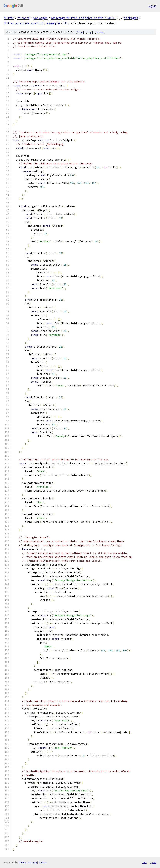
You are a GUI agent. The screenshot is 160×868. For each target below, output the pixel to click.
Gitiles (22, 862)
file (80, 32)
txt (144, 862)
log (89, 32)
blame (100, 32)
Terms (43, 862)
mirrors (23, 18)
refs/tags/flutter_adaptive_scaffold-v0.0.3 (84, 18)
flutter (9, 18)
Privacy (32, 862)
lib (65, 23)
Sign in (152, 6)
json (153, 862)
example (53, 23)
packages (40, 18)
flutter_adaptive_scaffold (24, 23)
